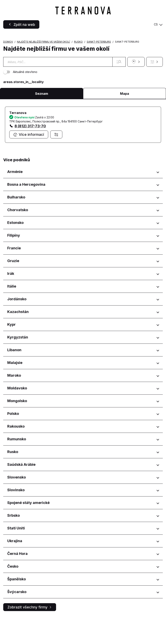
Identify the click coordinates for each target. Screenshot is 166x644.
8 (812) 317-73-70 (30, 153)
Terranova (18, 140)
